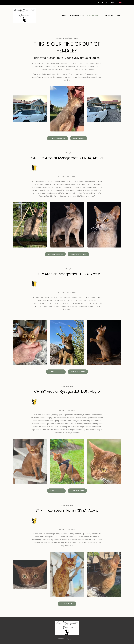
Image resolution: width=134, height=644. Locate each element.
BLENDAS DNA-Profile (78, 254)
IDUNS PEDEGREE (56, 491)
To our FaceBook (79, 138)
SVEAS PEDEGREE (67, 604)
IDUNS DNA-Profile (77, 491)
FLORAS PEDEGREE (56, 372)
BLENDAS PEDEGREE (55, 254)
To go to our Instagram (57, 138)
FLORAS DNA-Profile (78, 372)
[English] (120, 3)
